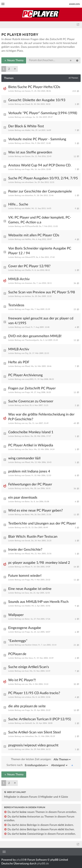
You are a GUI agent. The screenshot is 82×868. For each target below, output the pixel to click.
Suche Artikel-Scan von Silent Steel (34, 732)
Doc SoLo (29, 449)
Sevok (28, 541)
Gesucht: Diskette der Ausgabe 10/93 (37, 100)
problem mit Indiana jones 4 (29, 471)
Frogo (27, 169)
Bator (27, 436)
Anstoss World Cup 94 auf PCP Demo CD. (40, 165)
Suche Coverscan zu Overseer (31, 401)
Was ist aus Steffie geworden (30, 152)
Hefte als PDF (19, 362)
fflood (27, 366)
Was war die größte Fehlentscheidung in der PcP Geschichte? (41, 417)
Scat (27, 405)
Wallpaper (16, 615)
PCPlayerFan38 (31, 226)
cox (26, 684)
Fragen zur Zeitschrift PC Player (32, 388)
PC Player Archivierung (25, 375)
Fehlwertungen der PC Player (30, 484)
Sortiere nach (27, 765)
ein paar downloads (23, 498)
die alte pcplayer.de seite (27, 706)
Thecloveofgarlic (32, 340)
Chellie (28, 270)
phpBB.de (43, 864)
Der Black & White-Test (26, 126)
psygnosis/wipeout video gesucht (33, 745)
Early (27, 488)
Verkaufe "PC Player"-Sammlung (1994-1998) (43, 113)
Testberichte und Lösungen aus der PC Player (42, 523)
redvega (28, 117)
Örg (27, 353)
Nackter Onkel (31, 645)
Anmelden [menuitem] (74, 4)
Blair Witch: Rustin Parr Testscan (33, 537)
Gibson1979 (30, 257)
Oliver (28, 143)
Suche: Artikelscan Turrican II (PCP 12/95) (40, 719)
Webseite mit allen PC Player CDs (34, 235)
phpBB (20, 860)
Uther (27, 749)
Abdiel (28, 130)
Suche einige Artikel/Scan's (29, 667)
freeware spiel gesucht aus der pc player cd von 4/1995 (41, 321)
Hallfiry (28, 239)
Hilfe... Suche (18, 204)
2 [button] (9, 69)
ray (26, 423)
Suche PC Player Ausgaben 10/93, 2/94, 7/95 (43, 178)
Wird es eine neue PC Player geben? (36, 511)
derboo (28, 296)
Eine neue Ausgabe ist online (30, 589)
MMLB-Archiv (19, 279)
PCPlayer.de (17, 654)
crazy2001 (29, 379)
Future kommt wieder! (25, 576)
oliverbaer (29, 182)
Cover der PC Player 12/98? (29, 266)
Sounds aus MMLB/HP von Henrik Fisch (38, 602)
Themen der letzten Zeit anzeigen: (41, 759)
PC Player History (20, 35)
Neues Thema (14, 60)
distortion (29, 195)
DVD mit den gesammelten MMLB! (35, 336)
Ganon (28, 91)
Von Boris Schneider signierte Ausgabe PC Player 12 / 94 (40, 251)
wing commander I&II (24, 458)
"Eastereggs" (18, 641)
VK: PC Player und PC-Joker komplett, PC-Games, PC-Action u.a (40, 220)
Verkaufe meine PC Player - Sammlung (37, 139)
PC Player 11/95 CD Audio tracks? (34, 693)
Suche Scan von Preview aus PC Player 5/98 (42, 292)
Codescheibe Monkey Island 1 (31, 432)
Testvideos (16, 305)
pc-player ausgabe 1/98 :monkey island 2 (39, 563)
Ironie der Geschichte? (25, 550)
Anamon (29, 283)
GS (26, 528)
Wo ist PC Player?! (22, 680)
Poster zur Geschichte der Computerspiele (40, 191)
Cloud (27, 104)
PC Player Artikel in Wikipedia (31, 445)
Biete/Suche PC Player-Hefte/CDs (34, 87)
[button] (15, 69)
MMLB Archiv (19, 349)
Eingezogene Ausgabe (25, 628)
